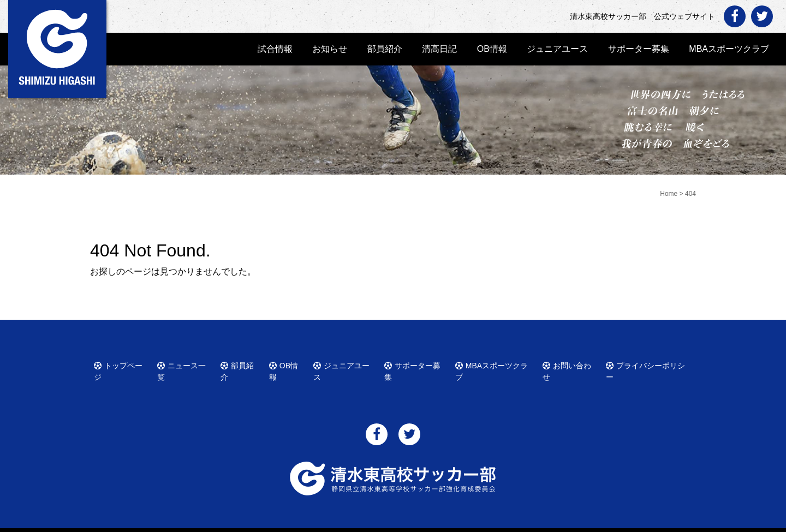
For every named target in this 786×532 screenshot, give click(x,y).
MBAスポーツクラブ (729, 49)
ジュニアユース (557, 49)
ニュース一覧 (186, 364)
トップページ (122, 364)
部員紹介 (385, 49)
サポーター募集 (639, 49)
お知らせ (330, 49)
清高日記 (439, 49)
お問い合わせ (571, 364)
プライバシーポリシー (647, 364)
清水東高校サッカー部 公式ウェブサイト (403, 522)
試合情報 (275, 49)
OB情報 (492, 49)
